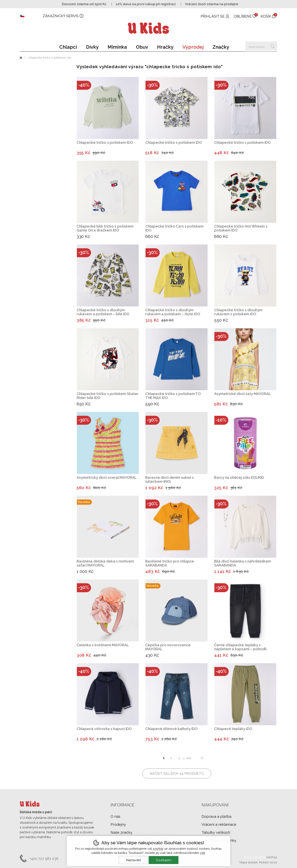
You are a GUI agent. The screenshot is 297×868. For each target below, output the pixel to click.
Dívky (92, 47)
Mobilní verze (268, 862)
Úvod (21, 58)
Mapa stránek (249, 862)
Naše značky (121, 832)
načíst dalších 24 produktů (177, 774)
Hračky (165, 47)
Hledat (273, 46)
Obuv (142, 47)
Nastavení (133, 860)
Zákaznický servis (61, 16)
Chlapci (68, 47)
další (202, 758)
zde (203, 853)
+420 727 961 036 (44, 858)
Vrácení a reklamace (219, 824)
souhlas (158, 849)
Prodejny (118, 824)
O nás (115, 816)
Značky (221, 47)
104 (189, 758)
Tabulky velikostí (216, 832)
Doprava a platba (216, 816)
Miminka (117, 47)
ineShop (272, 857)
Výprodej (193, 47)
